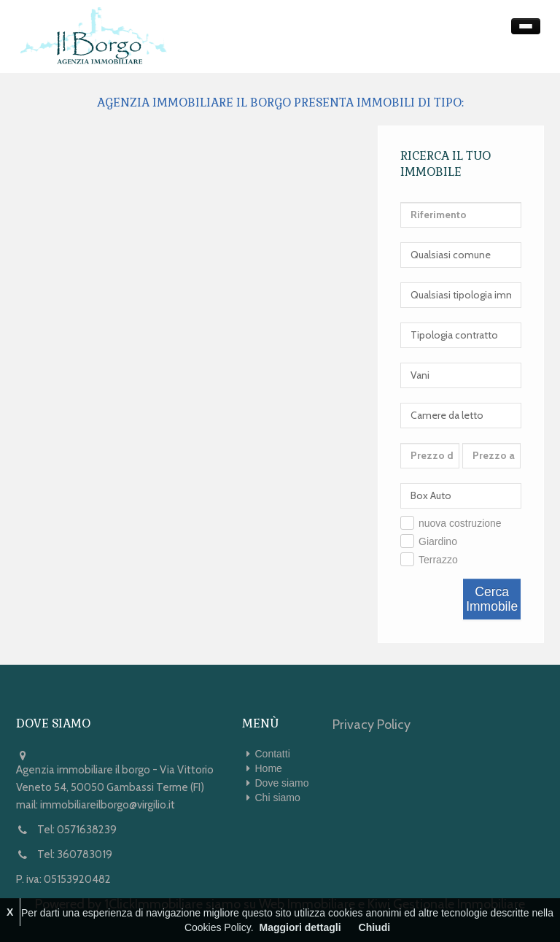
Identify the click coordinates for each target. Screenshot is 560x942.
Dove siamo (282, 783)
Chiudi (375, 927)
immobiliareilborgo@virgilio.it (108, 805)
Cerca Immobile (492, 599)
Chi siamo (278, 798)
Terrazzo (438, 560)
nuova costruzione (460, 523)
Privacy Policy (372, 725)
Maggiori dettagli (300, 927)
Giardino (438, 541)
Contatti (273, 754)
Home (269, 768)
